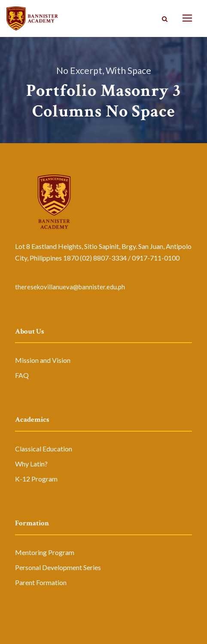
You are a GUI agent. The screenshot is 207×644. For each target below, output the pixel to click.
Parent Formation (41, 582)
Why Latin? (31, 464)
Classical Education (44, 449)
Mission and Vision (43, 360)
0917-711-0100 (156, 258)
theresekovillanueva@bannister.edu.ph (70, 287)
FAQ (22, 375)
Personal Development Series (58, 567)
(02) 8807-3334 (103, 258)
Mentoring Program (45, 552)
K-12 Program (36, 479)
